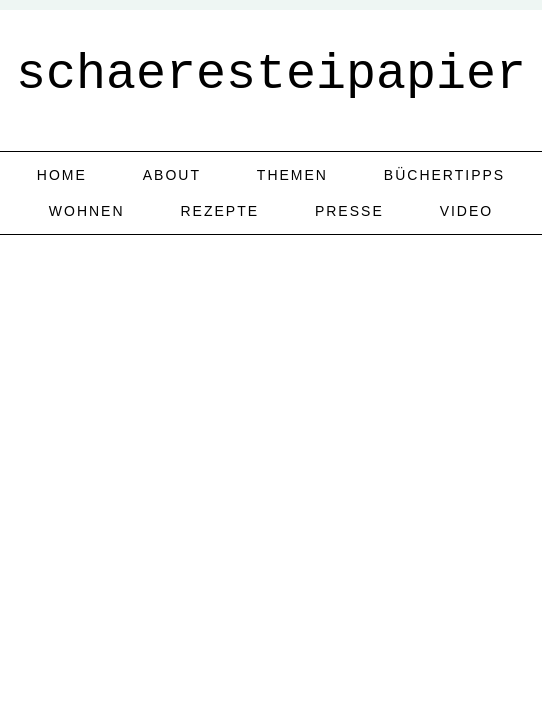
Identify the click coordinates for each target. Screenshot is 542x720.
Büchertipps (444, 175)
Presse (349, 211)
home (62, 175)
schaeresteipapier (271, 74)
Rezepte (219, 211)
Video (467, 211)
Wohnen (87, 211)
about (172, 175)
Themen (292, 175)
